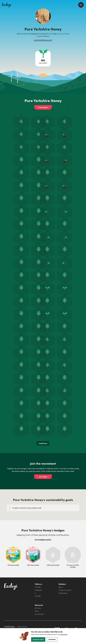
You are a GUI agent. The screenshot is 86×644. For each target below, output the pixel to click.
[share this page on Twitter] (84, 31)
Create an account (65, 590)
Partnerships (63, 593)
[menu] (81, 5)
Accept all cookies (38, 639)
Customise (52, 639)
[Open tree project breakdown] (43, 59)
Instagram (38, 590)
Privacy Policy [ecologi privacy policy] (22, 627)
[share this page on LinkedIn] (84, 35)
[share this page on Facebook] (84, 27)
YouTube (38, 596)
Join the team (39, 614)
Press (37, 611)
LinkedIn (38, 587)
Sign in (61, 587)
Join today (43, 477)
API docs (38, 608)
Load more (43, 443)
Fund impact (43, 107)
